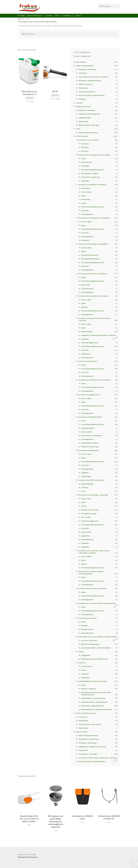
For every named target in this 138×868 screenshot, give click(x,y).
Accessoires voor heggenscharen (89, 395)
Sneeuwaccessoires (87, 629)
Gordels (84, 203)
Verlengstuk (85, 240)
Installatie (85, 487)
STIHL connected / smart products (90, 724)
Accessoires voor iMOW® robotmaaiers (91, 480)
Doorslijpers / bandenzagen (88, 743)
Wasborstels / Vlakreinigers (90, 447)
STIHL (57, 15)
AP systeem (85, 147)
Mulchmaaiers (83, 88)
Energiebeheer (84, 721)
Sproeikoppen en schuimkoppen (92, 435)
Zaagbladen (85, 473)
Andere (83, 158)
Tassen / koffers (86, 532)
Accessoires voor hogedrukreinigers (90, 417)
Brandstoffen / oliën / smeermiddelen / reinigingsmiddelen (98, 637)
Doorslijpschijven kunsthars (90, 259)
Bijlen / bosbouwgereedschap (88, 735)
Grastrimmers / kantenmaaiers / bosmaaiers (93, 77)
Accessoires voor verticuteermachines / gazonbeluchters (97, 603)
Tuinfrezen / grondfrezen (87, 92)
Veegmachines (83, 121)
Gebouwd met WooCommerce (28, 857)
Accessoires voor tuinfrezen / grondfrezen (92, 588)
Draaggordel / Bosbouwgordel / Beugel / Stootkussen (99, 335)
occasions (79, 103)
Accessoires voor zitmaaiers (88, 618)
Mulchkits (84, 307)
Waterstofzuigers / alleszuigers (89, 125)
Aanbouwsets (86, 188)
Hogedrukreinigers (85, 118)
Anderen (84, 564)
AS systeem (85, 151)
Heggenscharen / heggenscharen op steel (92, 747)
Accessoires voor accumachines (89, 140)
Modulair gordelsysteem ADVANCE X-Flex (95, 659)
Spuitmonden (86, 285)
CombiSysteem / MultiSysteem (89, 739)
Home (22, 19)
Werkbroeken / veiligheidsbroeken (92, 706)
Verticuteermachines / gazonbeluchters (92, 95)
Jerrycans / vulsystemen (89, 640)
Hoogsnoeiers (83, 750)
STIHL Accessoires (82, 136)
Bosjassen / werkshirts (89, 689)
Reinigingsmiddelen (88, 428)
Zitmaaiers (82, 99)
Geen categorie (81, 62)
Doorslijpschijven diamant (90, 255)
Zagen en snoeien (82, 732)
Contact (78, 15)
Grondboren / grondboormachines (90, 81)
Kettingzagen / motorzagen (88, 754)
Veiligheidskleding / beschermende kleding (93, 681)
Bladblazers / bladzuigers (87, 110)
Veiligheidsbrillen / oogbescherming (93, 698)
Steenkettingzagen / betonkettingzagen (92, 761)
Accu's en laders (86, 192)
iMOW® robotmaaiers (86, 84)
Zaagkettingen (86, 476)
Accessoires (67, 15)
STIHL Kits (82, 663)
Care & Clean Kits (87, 666)
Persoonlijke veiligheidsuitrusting (92, 170)
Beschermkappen (87, 331)
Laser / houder (86, 517)
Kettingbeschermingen (89, 514)
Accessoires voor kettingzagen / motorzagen (93, 495)
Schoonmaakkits (87, 432)
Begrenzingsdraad (87, 484)
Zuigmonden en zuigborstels (91, 177)
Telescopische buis (87, 289)
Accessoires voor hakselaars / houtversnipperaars (95, 380)
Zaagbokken (85, 547)
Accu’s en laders (86, 499)
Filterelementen (87, 162)
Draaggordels (86, 655)
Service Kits (85, 210)
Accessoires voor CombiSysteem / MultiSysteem (94, 218)
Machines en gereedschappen (88, 133)
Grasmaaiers (83, 73)
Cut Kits (84, 506)
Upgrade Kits (85, 536)
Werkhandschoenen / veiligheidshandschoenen (97, 709)
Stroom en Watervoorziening (86, 713)
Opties (83, 491)
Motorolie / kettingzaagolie (90, 644)
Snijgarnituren (86, 354)
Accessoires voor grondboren (88, 361)
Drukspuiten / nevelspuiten (88, 69)
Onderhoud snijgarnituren (90, 343)
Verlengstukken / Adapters (90, 173)
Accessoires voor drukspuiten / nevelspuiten (93, 274)
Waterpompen (83, 728)
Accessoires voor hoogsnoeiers (89, 450)
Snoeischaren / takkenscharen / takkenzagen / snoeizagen (98, 758)
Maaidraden (85, 339)
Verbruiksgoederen (87, 214)
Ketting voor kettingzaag (90, 510)
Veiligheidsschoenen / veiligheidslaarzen (94, 702)
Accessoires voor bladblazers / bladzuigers (93, 185)
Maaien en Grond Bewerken (85, 66)
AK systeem (85, 144)
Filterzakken (85, 166)
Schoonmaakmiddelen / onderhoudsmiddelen (96, 648)
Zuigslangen (85, 181)
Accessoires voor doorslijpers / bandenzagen (93, 244)
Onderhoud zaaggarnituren (90, 521)
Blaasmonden (86, 199)
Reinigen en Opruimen (84, 106)
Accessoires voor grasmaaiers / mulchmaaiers (94, 296)
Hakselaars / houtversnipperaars (89, 114)
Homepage (21, 15)
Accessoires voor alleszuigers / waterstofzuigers (94, 155)
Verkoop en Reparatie (34, 15)
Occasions (49, 15)
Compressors (83, 717)
